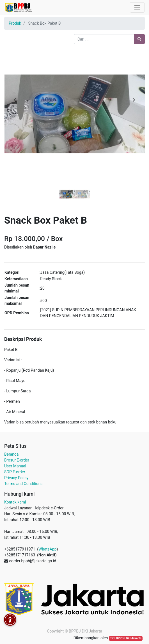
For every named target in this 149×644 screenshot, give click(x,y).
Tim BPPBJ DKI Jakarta (126, 638)
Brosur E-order (17, 460)
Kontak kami (15, 502)
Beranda (11, 454)
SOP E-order (15, 472)
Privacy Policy (16, 478)
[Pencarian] (139, 39)
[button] (15, 100)
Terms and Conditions (23, 484)
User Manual (15, 466)
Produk (15, 23)
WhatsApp (47, 549)
